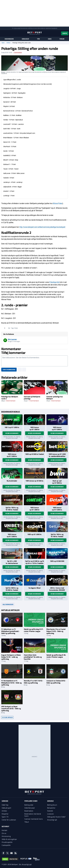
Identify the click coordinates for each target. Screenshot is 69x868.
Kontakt (4, 830)
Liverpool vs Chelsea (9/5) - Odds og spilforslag (56, 682)
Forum (62, 39)
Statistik (50, 811)
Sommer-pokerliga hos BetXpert (55, 398)
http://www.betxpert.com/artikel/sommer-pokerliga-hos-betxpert (42, 227)
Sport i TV (5, 817)
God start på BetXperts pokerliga (32, 398)
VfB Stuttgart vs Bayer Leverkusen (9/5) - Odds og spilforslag (11, 708)
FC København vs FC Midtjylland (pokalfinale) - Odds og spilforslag (10, 631)
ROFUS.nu (31, 28)
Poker (16, 328)
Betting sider (29, 805)
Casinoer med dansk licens (33, 819)
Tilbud (26, 822)
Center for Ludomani (9, 820)
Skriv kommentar (9, 370)
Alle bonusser (8, 604)
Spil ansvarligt (17, 28)
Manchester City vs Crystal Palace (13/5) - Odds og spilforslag (56, 631)
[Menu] (2, 33)
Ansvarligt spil (52, 820)
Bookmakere (9, 39)
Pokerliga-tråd (54, 282)
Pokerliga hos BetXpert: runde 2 (10, 398)
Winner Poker (58, 203)
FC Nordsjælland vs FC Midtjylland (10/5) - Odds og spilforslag (11, 683)
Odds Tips (5, 805)
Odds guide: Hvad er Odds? (56, 817)
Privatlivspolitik (7, 842)
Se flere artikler (7, 717)
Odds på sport (6, 808)
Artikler (8, 43)
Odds (50, 39)
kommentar (18, 52)
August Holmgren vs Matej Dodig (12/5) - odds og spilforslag (11, 657)
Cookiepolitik (6, 845)
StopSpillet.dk (54, 28)
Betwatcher (51, 808)
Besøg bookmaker (12, 433)
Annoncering (6, 836)
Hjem (3, 43)
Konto (65, 33)
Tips (38, 39)
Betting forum (52, 805)
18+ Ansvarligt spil (25, 864)
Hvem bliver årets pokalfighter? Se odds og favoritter (33, 657)
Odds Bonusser (30, 808)
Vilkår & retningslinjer (9, 839)
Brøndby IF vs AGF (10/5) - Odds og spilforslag (34, 682)
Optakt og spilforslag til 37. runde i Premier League (34, 630)
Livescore (50, 814)
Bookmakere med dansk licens (33, 815)
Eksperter (5, 814)
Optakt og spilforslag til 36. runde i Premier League (56, 656)
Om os (4, 833)
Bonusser (25, 39)
